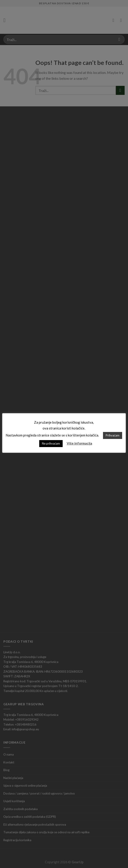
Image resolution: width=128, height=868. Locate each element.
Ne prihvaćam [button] (51, 443)
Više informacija (79, 443)
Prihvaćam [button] (113, 435)
